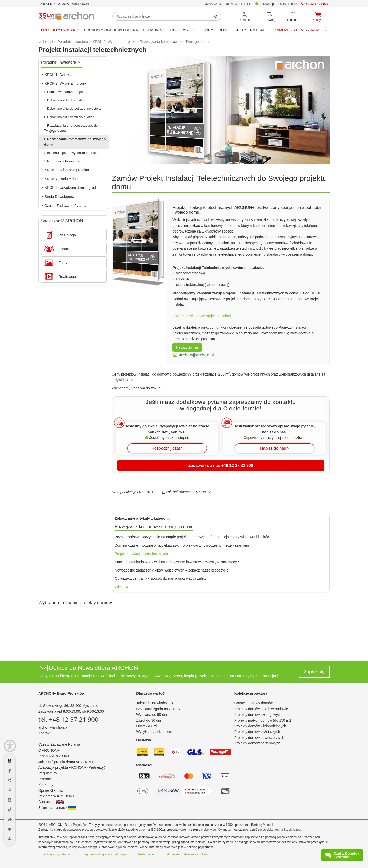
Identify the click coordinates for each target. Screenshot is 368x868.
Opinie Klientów (51, 790)
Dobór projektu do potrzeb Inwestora (72, 109)
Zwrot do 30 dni (149, 720)
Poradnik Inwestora (61, 62)
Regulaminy (48, 773)
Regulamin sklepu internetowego (105, 854)
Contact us (51, 802)
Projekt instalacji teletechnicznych (141, 554)
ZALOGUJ (214, 4)
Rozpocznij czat (167, 448)
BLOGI (224, 30)
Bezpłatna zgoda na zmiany (158, 709)
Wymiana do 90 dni (152, 715)
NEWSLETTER (239, 4)
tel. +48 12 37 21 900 (68, 719)
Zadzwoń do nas (221, 465)
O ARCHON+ (49, 750)
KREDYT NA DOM (249, 30)
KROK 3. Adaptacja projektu (65, 170)
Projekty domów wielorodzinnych (260, 726)
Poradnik (154, 30)
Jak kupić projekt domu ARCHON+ (66, 762)
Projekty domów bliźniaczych (257, 732)
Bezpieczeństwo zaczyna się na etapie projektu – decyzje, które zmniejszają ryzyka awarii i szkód (192, 537)
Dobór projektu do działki (64, 100)
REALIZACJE (183, 30)
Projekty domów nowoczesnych (259, 738)
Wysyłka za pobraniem (154, 732)
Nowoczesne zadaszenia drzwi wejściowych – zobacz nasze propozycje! (172, 570)
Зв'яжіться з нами (57, 808)
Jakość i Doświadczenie (155, 703)
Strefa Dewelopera (58, 197)
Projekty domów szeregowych (258, 715)
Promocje (46, 779)
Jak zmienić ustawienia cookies (186, 854)
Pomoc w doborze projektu (65, 92)
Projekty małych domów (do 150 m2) (263, 720)
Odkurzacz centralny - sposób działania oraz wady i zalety (161, 578)
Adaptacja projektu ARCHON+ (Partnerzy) (72, 767)
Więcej (122, 587)
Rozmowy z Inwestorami (64, 161)
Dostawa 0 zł (146, 726)
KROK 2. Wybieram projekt (65, 83)
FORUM (207, 30)
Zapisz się (314, 672)
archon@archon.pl (196, 355)
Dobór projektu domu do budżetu (70, 117)
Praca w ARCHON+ (54, 756)
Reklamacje (146, 854)
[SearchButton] (216, 16)
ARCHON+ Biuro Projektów (61, 693)
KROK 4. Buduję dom (60, 179)
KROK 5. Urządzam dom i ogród (69, 188)
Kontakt (44, 733)
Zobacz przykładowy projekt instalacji (202, 316)
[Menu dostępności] (10, 746)
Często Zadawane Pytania (64, 206)
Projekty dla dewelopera (111, 30)
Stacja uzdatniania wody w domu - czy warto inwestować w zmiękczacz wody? (177, 562)
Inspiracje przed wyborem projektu (71, 153)
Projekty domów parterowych (257, 743)
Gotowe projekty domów (254, 703)
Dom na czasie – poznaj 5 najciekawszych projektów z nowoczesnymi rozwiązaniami (182, 545)
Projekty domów (60, 30)
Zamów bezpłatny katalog (301, 30)
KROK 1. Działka (56, 75)
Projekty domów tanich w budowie (261, 709)
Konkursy (46, 785)
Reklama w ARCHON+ (56, 796)
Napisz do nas (187, 347)
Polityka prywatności (57, 854)
